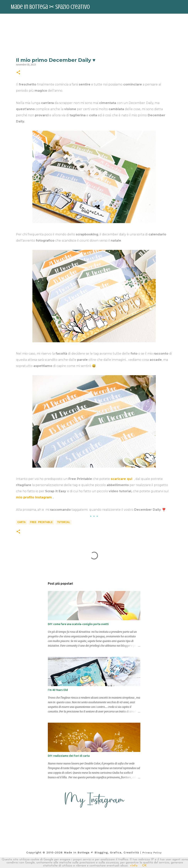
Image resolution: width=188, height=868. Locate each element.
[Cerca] (183, 7)
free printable (41, 522)
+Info (134, 866)
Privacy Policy (152, 853)
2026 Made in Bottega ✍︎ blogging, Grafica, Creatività (97, 852)
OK (144, 866)
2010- (51, 852)
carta (22, 522)
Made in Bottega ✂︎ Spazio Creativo (50, 7)
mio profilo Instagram (34, 497)
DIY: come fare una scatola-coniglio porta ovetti (78, 624)
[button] (18, 73)
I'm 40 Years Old (58, 690)
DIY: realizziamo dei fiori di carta (69, 756)
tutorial (64, 522)
